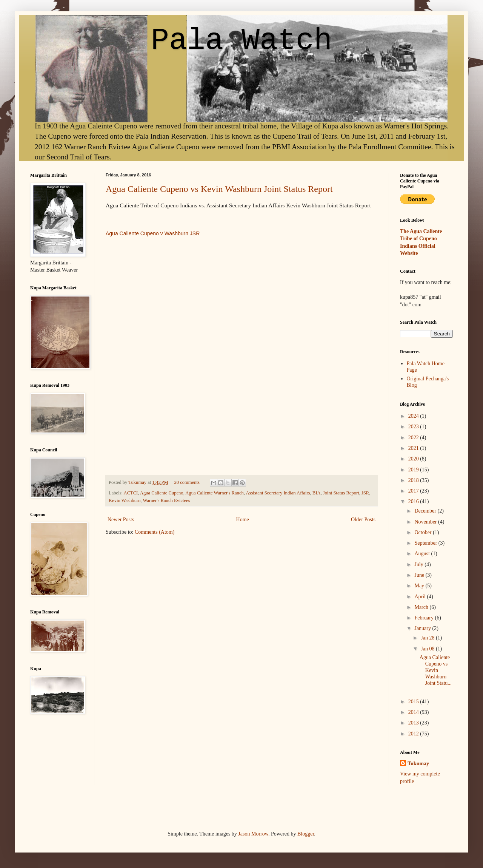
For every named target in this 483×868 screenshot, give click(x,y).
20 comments (187, 482)
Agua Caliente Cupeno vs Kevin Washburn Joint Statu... (436, 670)
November (426, 522)
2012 (414, 734)
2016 (414, 501)
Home (243, 520)
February (425, 618)
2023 (414, 427)
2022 (414, 438)
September (426, 543)
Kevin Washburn (125, 500)
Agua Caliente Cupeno (162, 493)
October (424, 532)
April (421, 597)
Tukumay (138, 482)
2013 (414, 723)
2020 (414, 459)
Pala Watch (241, 41)
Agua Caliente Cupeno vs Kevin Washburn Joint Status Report (219, 189)
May (420, 586)
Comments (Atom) (155, 532)
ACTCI (131, 493)
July (419, 565)
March (422, 607)
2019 (414, 470)
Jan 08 (428, 649)
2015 (414, 702)
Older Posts (363, 520)
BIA (317, 493)
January (423, 628)
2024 (414, 416)
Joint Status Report (341, 493)
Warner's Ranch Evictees (167, 500)
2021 (414, 448)
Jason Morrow (253, 834)
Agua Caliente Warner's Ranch (215, 493)
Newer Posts (121, 520)
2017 (414, 491)
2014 (414, 712)
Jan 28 (428, 638)
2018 (414, 480)
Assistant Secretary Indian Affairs (278, 493)
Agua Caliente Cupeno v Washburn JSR (153, 233)
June (420, 575)
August (423, 554)
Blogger (306, 834)
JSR (365, 493)
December (426, 511)
